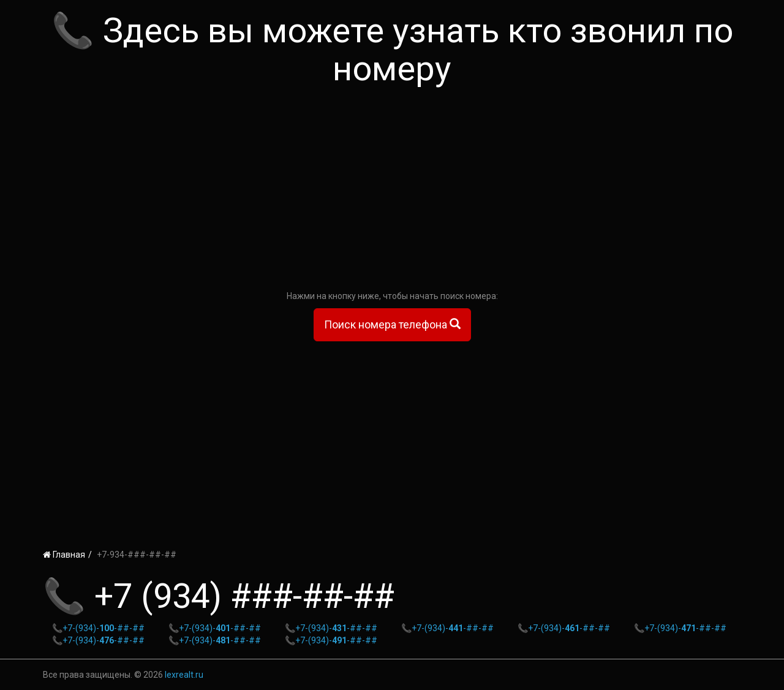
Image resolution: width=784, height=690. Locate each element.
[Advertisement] (392, 192)
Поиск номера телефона (392, 324)
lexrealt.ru (184, 675)
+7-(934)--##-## (104, 628)
